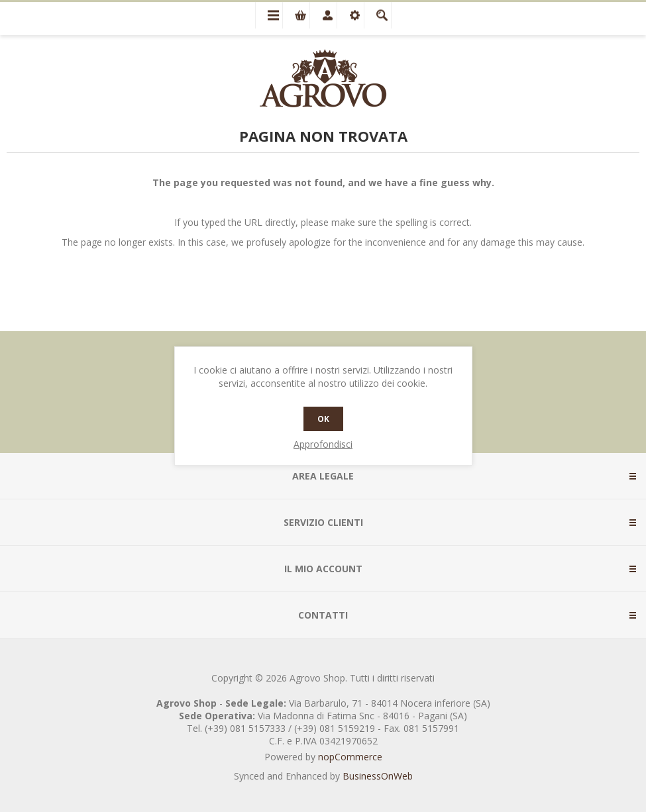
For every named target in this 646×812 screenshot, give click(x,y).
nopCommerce (350, 757)
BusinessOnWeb (378, 776)
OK (323, 419)
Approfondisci (323, 444)
